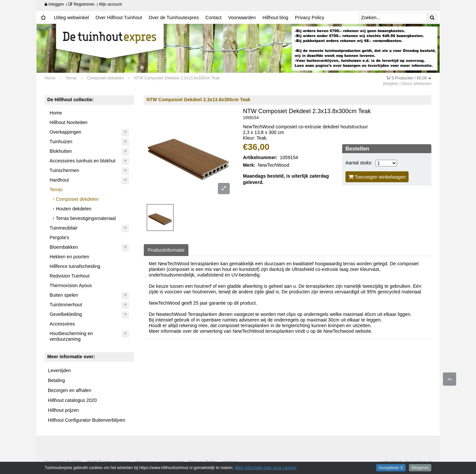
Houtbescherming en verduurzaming (71, 336)
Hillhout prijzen (63, 410)
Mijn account (111, 4)
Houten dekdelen (74, 209)
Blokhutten (61, 151)
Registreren (81, 4)
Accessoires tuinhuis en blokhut (82, 161)
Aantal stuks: (359, 163)
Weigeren (420, 468)
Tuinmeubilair (64, 228)
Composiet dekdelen (77, 199)
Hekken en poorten (69, 257)
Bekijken (391, 84)
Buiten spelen (64, 295)
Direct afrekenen (416, 84)
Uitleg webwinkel (71, 18)
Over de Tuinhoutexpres (174, 18)
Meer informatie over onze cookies (266, 468)
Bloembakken (64, 247)
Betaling (56, 380)
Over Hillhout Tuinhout (119, 18)
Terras (56, 190)
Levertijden (59, 370)
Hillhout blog (275, 18)
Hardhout (59, 180)
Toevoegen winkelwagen (377, 177)
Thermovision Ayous (71, 285)
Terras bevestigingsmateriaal (86, 218)
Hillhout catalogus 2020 (72, 400)
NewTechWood (274, 165)
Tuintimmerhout (66, 305)
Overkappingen (65, 132)
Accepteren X (391, 468)
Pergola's (59, 237)
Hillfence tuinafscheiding (75, 266)
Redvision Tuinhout (70, 276)
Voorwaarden (242, 18)
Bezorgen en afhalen (70, 390)
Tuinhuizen (61, 142)
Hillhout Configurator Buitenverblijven (87, 420)
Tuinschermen (64, 170)
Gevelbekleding (66, 314)
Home (56, 113)
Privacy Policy (310, 18)
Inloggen (54, 4)
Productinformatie (166, 250)
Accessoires (62, 324)
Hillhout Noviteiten (69, 122)
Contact (213, 18)
